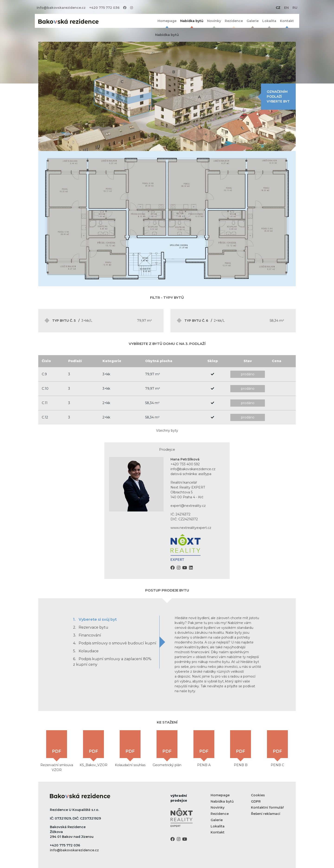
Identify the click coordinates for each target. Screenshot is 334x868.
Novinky (214, 21)
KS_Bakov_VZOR (93, 749)
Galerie (253, 21)
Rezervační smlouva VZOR (57, 751)
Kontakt (287, 21)
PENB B (241, 749)
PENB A (204, 749)
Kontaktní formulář (267, 807)
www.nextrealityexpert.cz (191, 528)
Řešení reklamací (266, 814)
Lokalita (269, 21)
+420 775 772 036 (104, 8)
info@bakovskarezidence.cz (61, 8)
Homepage (167, 21)
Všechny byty (167, 431)
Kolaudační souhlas (130, 749)
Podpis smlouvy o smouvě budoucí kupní (115, 643)
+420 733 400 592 (185, 464)
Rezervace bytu (91, 627)
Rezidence (234, 21)
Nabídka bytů (192, 21)
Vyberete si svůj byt (95, 619)
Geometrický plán (167, 749)
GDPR (256, 801)
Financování (87, 635)
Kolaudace (86, 651)
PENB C (277, 749)
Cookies (258, 795)
